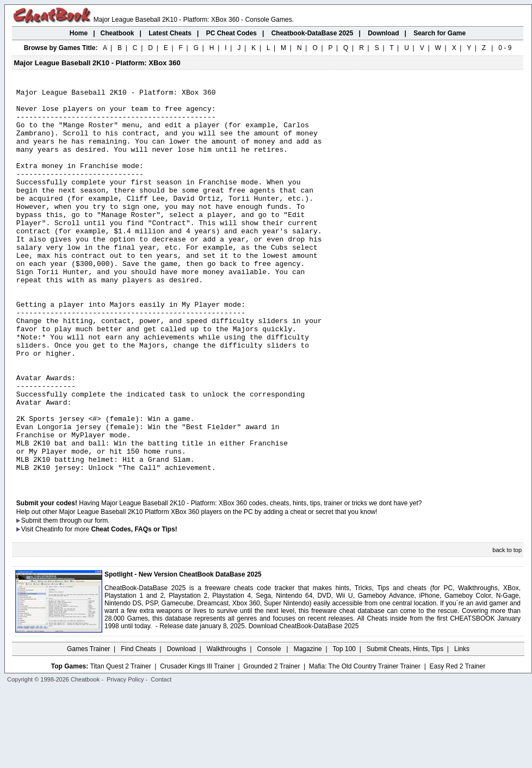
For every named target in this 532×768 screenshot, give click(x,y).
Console (270, 727)
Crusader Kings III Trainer (197, 745)
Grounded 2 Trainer (271, 745)
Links (462, 727)
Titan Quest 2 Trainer (120, 745)
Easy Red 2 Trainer (457, 745)
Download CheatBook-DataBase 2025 (304, 704)
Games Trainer (88, 727)
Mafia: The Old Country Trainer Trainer (365, 745)
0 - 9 (505, 48)
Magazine (308, 727)
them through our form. (77, 599)
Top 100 (344, 727)
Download (181, 727)
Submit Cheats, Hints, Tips (405, 727)
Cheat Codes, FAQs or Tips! (134, 608)
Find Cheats (138, 727)
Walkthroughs (227, 727)
